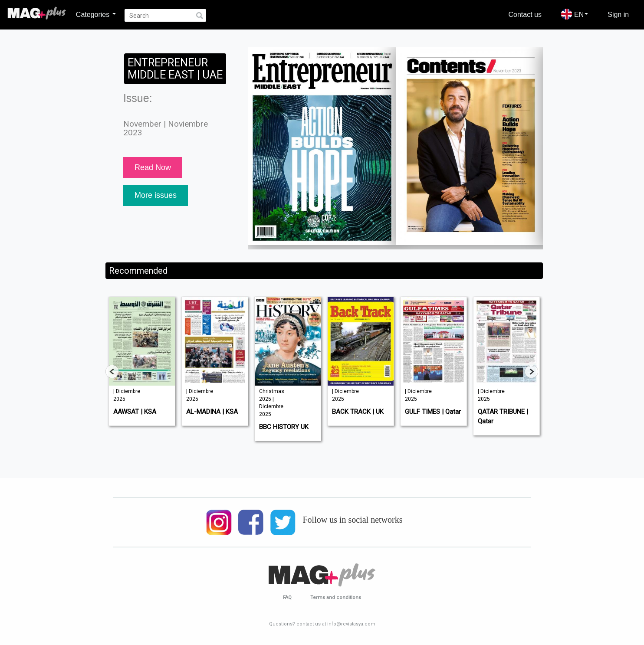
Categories (96, 14)
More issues (156, 195)
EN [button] (575, 14)
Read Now (153, 167)
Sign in (618, 14)
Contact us (525, 14)
